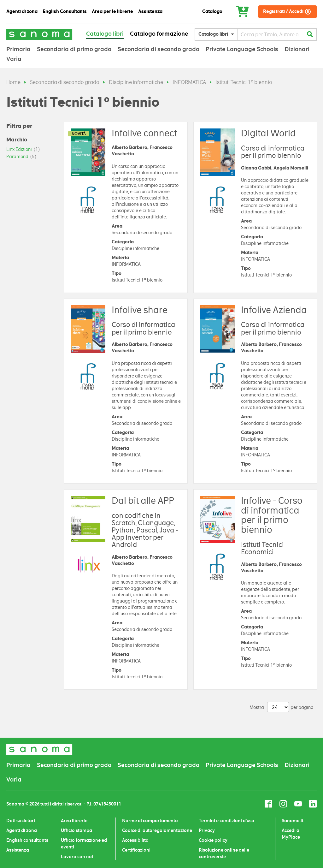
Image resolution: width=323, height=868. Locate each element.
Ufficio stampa (76, 830)
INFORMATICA (189, 82)
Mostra (257, 707)
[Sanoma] (39, 34)
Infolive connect (144, 133)
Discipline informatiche (136, 82)
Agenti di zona (22, 830)
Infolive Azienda (274, 310)
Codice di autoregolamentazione (157, 830)
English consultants (27, 840)
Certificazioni (136, 850)
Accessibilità (135, 840)
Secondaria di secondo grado (65, 82)
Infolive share (140, 310)
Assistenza (18, 850)
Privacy (207, 830)
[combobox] (270, 34)
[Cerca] (310, 34)
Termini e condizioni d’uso (226, 821)
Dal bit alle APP (143, 501)
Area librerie (74, 821)
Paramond (21, 157)
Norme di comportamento (150, 821)
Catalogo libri (105, 34)
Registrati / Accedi (283, 12)
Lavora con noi (77, 857)
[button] (218, 34)
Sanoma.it (293, 821)
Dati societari (21, 821)
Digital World (268, 133)
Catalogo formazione (159, 34)
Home (13, 82)
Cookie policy (213, 840)
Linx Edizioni (23, 149)
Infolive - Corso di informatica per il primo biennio (272, 515)
